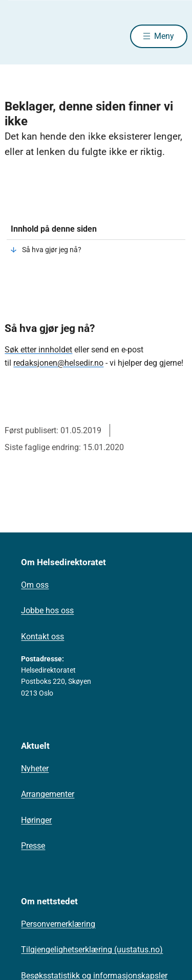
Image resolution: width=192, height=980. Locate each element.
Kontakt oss (42, 637)
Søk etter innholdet (38, 350)
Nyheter (35, 769)
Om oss (35, 585)
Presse (33, 846)
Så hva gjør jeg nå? (52, 250)
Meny (164, 36)
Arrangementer (48, 794)
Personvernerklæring (58, 924)
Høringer (36, 820)
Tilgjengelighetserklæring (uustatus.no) (92, 950)
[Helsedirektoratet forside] (17, 36)
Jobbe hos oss (47, 610)
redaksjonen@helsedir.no (58, 363)
